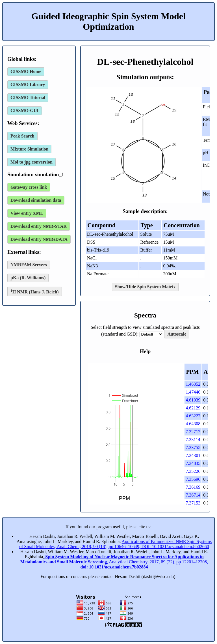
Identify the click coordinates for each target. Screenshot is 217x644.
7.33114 (193, 440)
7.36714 (193, 495)
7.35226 (193, 471)
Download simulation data (36, 200)
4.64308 (193, 424)
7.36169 (193, 487)
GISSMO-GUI (25, 110)
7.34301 (193, 455)
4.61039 (193, 400)
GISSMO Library (28, 84)
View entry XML (27, 213)
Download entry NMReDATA (39, 239)
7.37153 (193, 503)
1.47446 (193, 392)
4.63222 (193, 416)
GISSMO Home (26, 71)
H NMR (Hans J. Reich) (35, 291)
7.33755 (193, 447)
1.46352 (193, 384)
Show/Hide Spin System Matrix (145, 287)
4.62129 (193, 408)
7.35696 (193, 479)
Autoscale (177, 334)
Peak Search (22, 136)
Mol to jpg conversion (32, 162)
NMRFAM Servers (29, 265)
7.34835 (193, 463)
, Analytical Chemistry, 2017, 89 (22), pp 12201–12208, (114, 562)
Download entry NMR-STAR (39, 226)
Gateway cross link (29, 187)
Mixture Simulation (29, 149)
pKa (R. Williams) (28, 278)
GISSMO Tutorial (28, 97)
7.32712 (193, 432)
